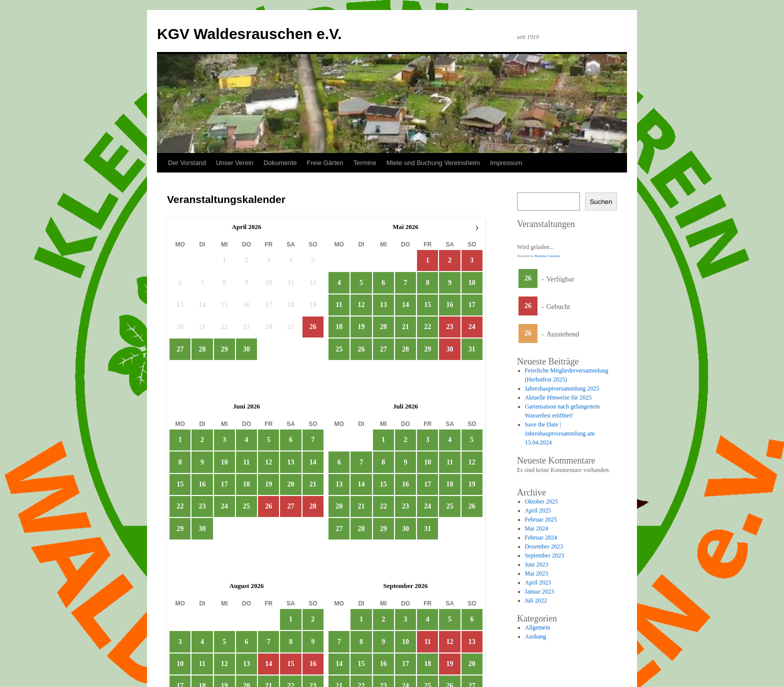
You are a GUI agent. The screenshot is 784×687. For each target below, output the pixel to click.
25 (339, 349)
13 (383, 305)
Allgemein (538, 627)
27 (180, 349)
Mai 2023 (536, 573)
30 (246, 349)
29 (224, 349)
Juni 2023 (537, 564)
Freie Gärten (325, 163)
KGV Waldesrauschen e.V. (249, 34)
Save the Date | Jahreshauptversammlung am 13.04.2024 (560, 433)
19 (361, 327)
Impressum (506, 163)
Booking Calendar (547, 256)
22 (427, 327)
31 (472, 349)
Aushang (536, 636)
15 (427, 305)
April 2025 (538, 510)
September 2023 (544, 555)
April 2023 (538, 582)
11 (339, 305)
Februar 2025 (541, 519)
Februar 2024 (541, 537)
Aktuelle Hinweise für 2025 (558, 397)
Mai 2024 (536, 528)
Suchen (601, 202)
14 (405, 305)
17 (472, 305)
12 (361, 305)
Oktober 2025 (541, 501)
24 (224, 506)
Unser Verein (235, 163)
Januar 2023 (539, 591)
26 (361, 349)
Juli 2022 (536, 600)
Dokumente (280, 163)
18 (339, 327)
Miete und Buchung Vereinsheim (433, 163)
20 (383, 327)
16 (450, 305)
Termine (365, 163)
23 (202, 506)
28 (202, 349)
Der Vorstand (187, 163)
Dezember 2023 (544, 546)
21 (405, 327)
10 (472, 283)
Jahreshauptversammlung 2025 (562, 388)
